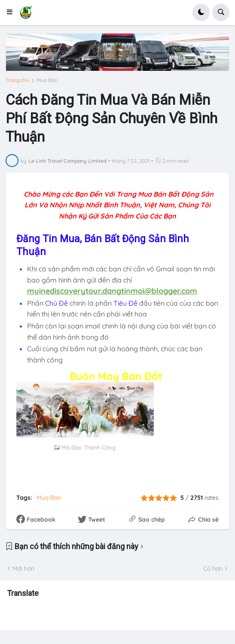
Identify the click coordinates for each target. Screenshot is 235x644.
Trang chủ (17, 80)
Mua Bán (47, 80)
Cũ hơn (213, 568)
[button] (12, 12)
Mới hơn (23, 568)
